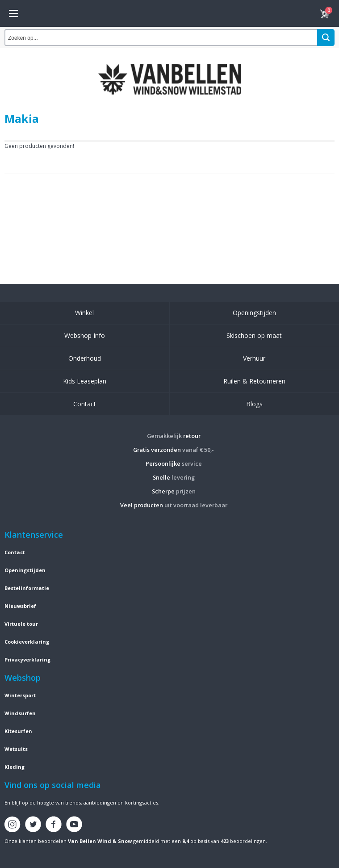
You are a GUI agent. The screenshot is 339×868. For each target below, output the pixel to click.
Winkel (84, 313)
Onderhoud (85, 358)
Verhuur (254, 358)
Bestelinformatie (27, 588)
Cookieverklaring (27, 642)
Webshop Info (85, 335)
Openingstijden (254, 313)
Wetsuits (16, 749)
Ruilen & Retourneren (254, 381)
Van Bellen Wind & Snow (100, 841)
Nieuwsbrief (20, 606)
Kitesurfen (18, 731)
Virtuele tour (21, 624)
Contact (85, 404)
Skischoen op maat (254, 335)
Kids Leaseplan (85, 381)
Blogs (254, 404)
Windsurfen (20, 713)
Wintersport (20, 695)
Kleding (15, 767)
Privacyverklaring (27, 659)
